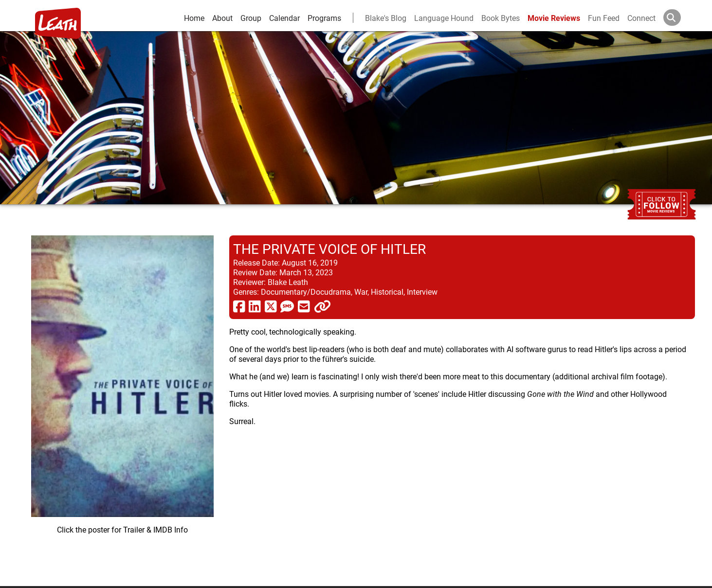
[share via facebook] (239, 306)
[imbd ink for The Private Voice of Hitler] (122, 403)
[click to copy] (322, 306)
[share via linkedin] (255, 306)
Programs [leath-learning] (324, 18)
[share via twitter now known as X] (271, 306)
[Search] (680, 18)
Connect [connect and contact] (641, 18)
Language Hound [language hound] (444, 18)
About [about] (222, 18)
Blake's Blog (386, 18)
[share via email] (304, 306)
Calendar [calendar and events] (284, 18)
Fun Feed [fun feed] (604, 18)
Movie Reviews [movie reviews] (554, 18)
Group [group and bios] (251, 18)
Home (194, 18)
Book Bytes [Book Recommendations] (501, 18)
